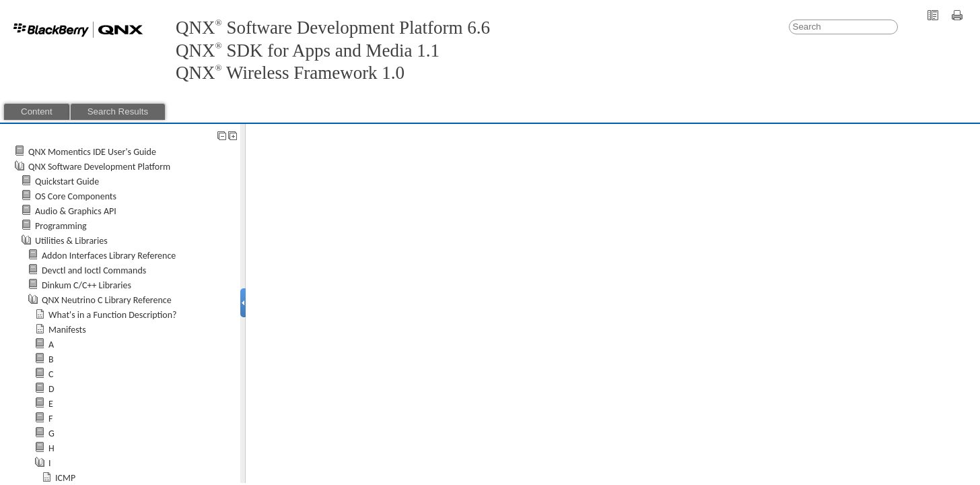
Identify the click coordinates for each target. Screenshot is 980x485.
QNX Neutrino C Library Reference (107, 300)
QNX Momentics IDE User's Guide (92, 152)
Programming (61, 226)
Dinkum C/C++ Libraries (86, 285)
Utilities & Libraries (71, 241)
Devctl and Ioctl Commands (94, 270)
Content (37, 111)
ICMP (65, 478)
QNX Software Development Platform (99, 167)
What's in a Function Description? (113, 315)
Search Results (118, 111)
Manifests (67, 330)
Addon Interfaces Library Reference (109, 256)
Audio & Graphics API (76, 211)
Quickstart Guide (67, 182)
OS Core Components (76, 196)
